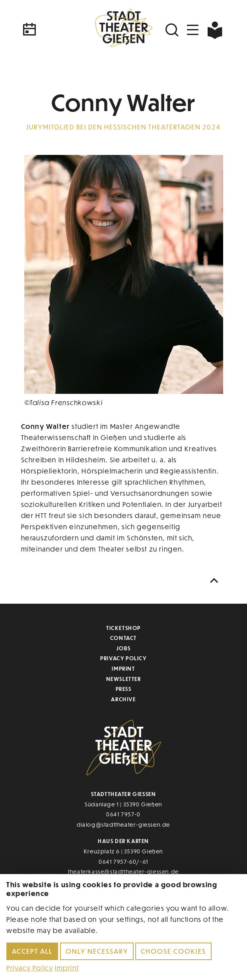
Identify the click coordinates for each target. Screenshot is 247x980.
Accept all (32, 951)
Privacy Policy (123, 658)
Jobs (123, 648)
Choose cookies (173, 951)
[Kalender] (55, 30)
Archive (123, 699)
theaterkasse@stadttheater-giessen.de (123, 871)
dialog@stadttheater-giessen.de (123, 824)
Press (124, 689)
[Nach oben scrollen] (216, 581)
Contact (123, 638)
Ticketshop (123, 628)
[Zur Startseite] (124, 30)
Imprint (123, 668)
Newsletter (124, 679)
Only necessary (97, 951)
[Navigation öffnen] (193, 30)
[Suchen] (173, 30)
